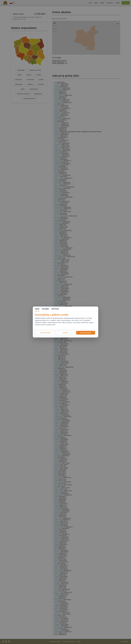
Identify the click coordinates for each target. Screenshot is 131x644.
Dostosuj (65, 333)
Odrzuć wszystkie (45, 333)
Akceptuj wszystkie (86, 333)
